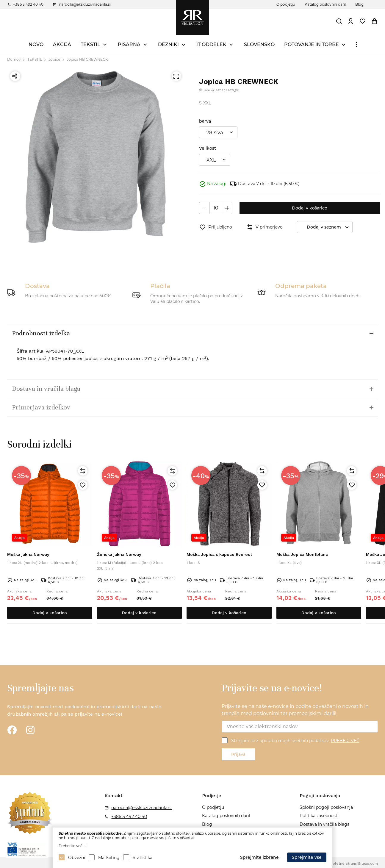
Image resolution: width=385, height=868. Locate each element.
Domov (14, 59)
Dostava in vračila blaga (325, 824)
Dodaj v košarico (310, 208)
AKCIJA (62, 44)
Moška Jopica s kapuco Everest (219, 554)
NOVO (36, 44)
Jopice (54, 59)
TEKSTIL (90, 44)
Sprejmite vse (307, 857)
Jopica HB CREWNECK (87, 59)
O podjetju (286, 4)
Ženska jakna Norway (119, 554)
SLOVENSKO (259, 44)
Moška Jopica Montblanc (302, 554)
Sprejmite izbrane (259, 857)
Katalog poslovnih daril (325, 4)
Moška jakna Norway (28, 554)
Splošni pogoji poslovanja (326, 807)
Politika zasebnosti (319, 816)
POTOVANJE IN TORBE (312, 44)
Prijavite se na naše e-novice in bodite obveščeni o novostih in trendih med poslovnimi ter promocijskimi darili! (295, 710)
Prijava (238, 754)
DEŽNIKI (168, 44)
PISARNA (129, 44)
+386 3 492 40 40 (28, 4)
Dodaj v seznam (330, 227)
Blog (359, 4)
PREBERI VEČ (345, 741)
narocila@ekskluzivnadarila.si (85, 4)
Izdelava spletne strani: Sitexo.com (346, 864)
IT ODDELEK (211, 44)
